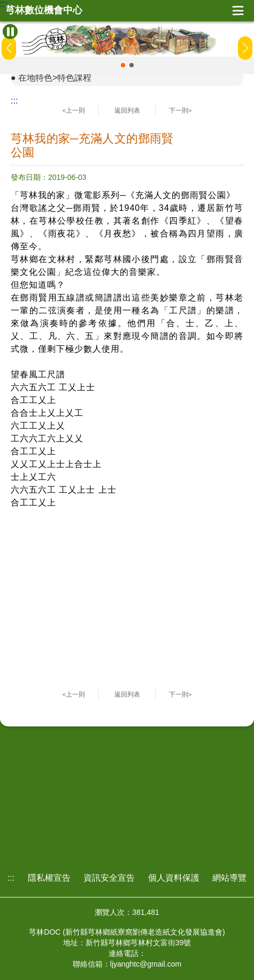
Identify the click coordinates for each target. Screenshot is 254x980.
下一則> (180, 110)
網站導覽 (229, 878)
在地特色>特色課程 (55, 78)
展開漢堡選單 (238, 11)
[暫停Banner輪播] (10, 31)
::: (3, 4)
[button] (123, 65)
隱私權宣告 (49, 878)
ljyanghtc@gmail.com (146, 964)
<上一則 (74, 110)
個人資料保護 (174, 878)
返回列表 (127, 110)
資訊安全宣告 (109, 878)
